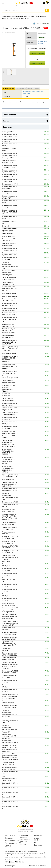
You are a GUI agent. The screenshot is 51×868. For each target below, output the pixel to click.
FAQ (36, 843)
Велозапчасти (11, 843)
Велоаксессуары (11, 841)
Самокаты (9, 838)
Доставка (30, 88)
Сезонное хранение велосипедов (25, 837)
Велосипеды (10, 836)
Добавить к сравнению (37, 48)
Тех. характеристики (8, 88)
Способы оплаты (21, 88)
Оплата (23, 844)
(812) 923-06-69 (17, 862)
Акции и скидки (38, 839)
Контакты (38, 845)
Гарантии (38, 836)
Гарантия (37, 88)
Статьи (8, 846)
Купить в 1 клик (37, 63)
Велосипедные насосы (30, 92)
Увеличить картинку (10, 33)
